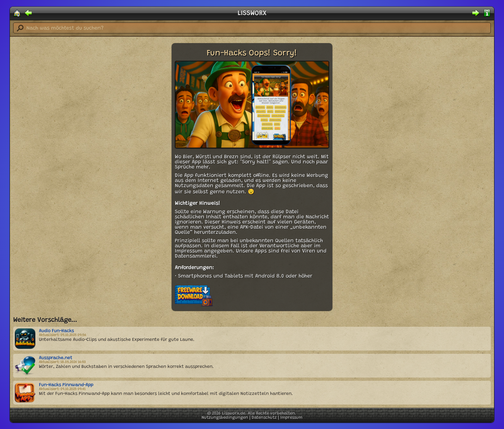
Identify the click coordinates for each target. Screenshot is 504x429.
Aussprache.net (56, 358)
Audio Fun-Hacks (56, 331)
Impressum (291, 418)
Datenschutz (264, 418)
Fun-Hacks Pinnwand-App (66, 385)
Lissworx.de (234, 413)
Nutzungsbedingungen (225, 418)
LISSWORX (252, 14)
